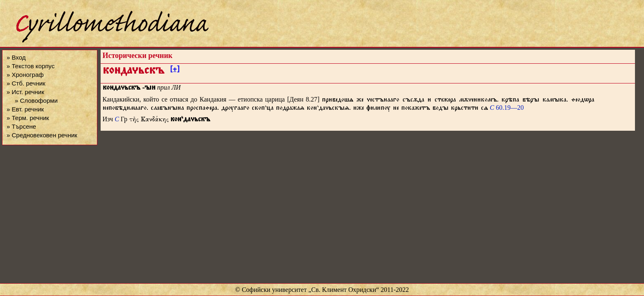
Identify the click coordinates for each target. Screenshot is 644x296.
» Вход (16, 57)
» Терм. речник (28, 118)
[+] (175, 70)
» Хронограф (25, 75)
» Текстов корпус (31, 66)
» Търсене (21, 126)
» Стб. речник (26, 83)
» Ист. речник (25, 92)
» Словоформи (36, 101)
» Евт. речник (25, 109)
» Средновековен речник (42, 135)
